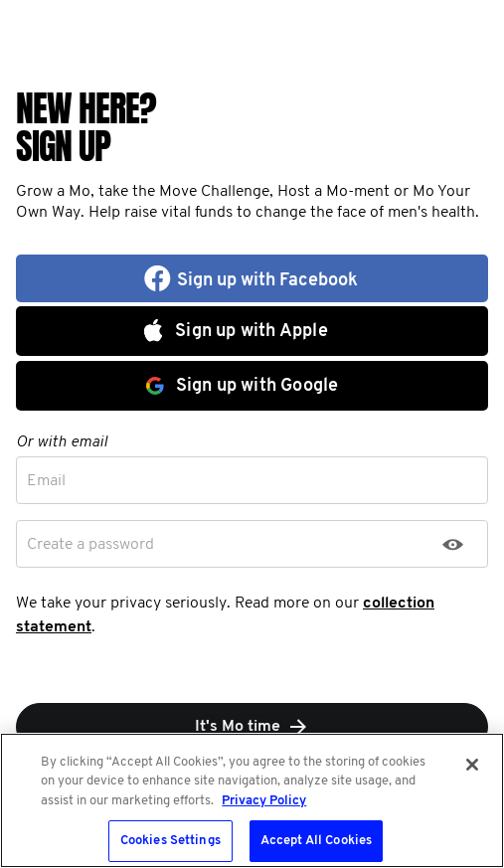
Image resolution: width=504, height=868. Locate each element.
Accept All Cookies (316, 841)
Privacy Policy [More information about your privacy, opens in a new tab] (264, 801)
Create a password (90, 545)
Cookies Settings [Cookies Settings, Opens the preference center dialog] (170, 841)
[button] (252, 278)
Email (46, 481)
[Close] (472, 765)
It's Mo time (252, 727)
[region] (252, 800)
